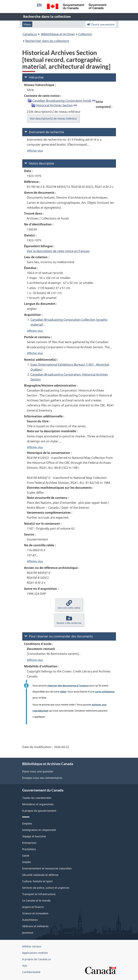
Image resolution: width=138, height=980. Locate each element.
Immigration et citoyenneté (39, 830)
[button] (69, 605)
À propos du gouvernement (39, 811)
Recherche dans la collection (47, 17)
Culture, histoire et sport (37, 881)
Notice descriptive (39, 163)
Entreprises (29, 843)
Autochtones (30, 920)
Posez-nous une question (38, 771)
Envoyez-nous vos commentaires (42, 778)
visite (63, 692)
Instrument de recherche (44, 132)
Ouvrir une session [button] (101, 24)
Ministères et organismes (38, 804)
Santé (26, 856)
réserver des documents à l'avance (68, 685)
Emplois (27, 823)
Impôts (27, 862)
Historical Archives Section (54, 105)
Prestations (29, 849)
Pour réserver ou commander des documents (59, 636)
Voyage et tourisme (34, 836)
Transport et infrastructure (39, 894)
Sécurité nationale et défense (40, 875)
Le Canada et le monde (36, 901)
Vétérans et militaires (35, 926)
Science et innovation (35, 913)
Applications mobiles (35, 953)
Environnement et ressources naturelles (47, 868)
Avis (25, 966)
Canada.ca (30, 34)
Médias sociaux (32, 946)
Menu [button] (27, 24)
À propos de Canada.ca (36, 959)
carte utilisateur (105, 692)
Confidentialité (31, 972)
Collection (85, 34)
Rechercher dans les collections (47, 41)
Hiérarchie (34, 77)
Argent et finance (33, 907)
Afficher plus (35, 150)
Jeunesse (28, 933)
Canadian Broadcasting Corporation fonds (62, 101)
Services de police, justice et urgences (46, 888)
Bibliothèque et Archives (58, 34)
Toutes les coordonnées (37, 798)
